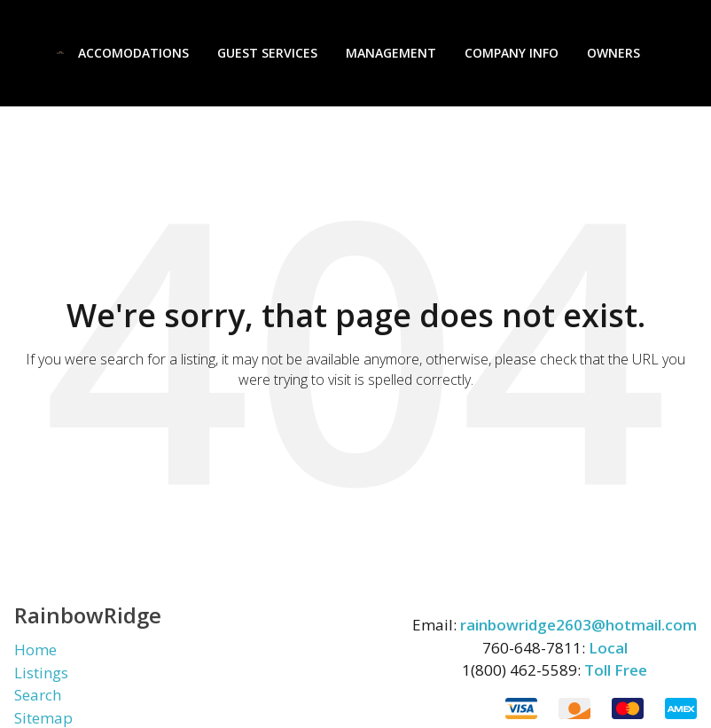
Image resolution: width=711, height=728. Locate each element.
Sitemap (43, 718)
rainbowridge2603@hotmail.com (578, 625)
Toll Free (616, 670)
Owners (613, 53)
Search (38, 695)
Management (391, 53)
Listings (41, 673)
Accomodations (133, 53)
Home (35, 650)
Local (608, 648)
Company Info (512, 53)
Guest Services (267, 53)
